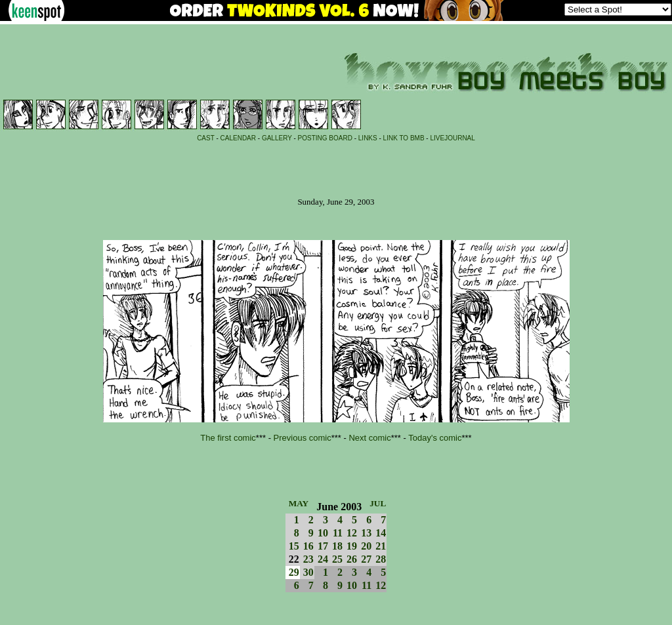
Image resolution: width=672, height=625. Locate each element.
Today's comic (435, 438)
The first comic (228, 438)
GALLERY (277, 138)
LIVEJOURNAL (452, 138)
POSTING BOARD (325, 138)
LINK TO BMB (404, 138)
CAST (206, 138)
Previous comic (303, 438)
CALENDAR (238, 138)
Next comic (369, 438)
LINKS (368, 138)
